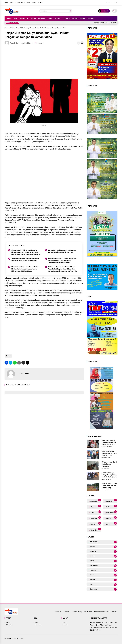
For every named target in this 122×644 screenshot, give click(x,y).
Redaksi (67, 612)
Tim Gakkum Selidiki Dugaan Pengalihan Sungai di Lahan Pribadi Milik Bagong (25, 260)
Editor (34, 3)
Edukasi (75, 19)
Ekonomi (95, 506)
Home (6, 3)
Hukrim (57, 19)
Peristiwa (91, 19)
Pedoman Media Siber (102, 612)
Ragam (33, 19)
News (16, 19)
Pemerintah (24, 19)
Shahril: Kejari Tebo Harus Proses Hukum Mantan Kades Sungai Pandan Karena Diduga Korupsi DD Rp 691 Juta (25, 269)
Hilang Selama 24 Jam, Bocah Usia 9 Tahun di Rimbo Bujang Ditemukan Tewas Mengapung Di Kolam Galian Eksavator (109, 486)
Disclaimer (88, 612)
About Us (13, 3)
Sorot (50, 19)
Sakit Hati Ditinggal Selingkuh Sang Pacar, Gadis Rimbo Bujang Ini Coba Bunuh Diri (109, 475)
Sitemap (40, 3)
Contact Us (21, 3)
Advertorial (42, 19)
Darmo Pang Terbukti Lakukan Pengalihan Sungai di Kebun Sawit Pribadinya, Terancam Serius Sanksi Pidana (62, 261)
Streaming (66, 19)
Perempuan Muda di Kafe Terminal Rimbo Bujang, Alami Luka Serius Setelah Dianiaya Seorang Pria (109, 443)
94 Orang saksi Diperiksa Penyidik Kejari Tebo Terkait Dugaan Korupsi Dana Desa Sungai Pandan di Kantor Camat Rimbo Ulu (63, 269)
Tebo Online (19, 638)
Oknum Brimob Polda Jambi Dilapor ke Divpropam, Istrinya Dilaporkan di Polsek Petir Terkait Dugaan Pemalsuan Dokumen (26, 252)
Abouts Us (58, 612)
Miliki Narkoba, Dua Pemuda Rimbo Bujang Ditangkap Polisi (109, 453)
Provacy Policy (77, 612)
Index (28, 3)
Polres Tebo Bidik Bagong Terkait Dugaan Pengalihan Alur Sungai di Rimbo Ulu (62, 251)
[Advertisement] (44, 62)
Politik (83, 19)
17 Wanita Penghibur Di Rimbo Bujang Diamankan (109, 464)
